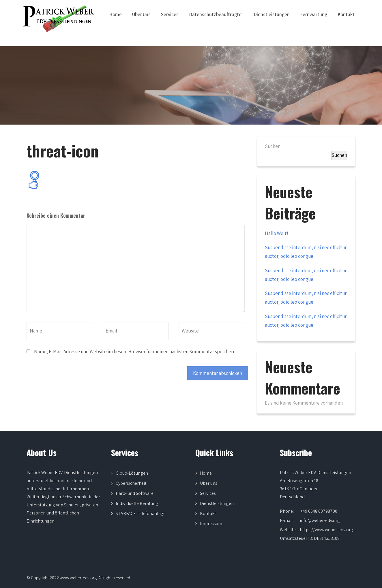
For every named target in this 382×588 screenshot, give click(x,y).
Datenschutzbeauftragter (216, 14)
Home (115, 14)
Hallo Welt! (277, 233)
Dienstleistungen (272, 14)
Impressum (211, 524)
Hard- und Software (135, 493)
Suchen (273, 146)
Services (170, 14)
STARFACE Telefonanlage (141, 513)
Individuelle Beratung (137, 503)
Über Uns (141, 14)
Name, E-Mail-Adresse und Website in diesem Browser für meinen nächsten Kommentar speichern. (135, 352)
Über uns (209, 483)
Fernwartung (314, 14)
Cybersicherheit (131, 483)
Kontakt (346, 14)
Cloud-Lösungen (132, 473)
